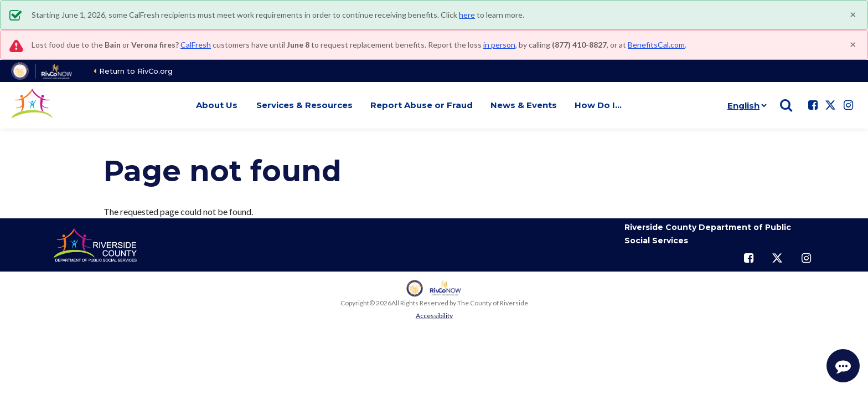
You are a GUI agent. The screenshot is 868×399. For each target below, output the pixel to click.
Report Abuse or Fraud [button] (422, 105)
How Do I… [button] (598, 105)
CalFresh (196, 45)
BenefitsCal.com (656, 45)
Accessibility (434, 316)
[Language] (745, 105)
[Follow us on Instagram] (848, 105)
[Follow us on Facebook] (813, 105)
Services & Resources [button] (304, 105)
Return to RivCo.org (136, 71)
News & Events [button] (524, 105)
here (467, 15)
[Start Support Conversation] (843, 366)
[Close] (853, 14)
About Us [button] (217, 105)
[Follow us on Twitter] (830, 105)
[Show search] (786, 105)
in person (499, 45)
